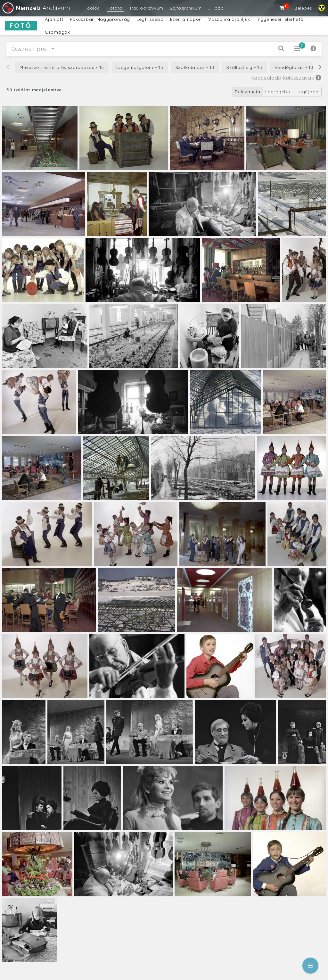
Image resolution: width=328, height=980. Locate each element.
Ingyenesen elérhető (280, 19)
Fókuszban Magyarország (100, 19)
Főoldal (93, 8)
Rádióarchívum (147, 8)
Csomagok (57, 32)
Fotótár (115, 8)
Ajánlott (54, 19)
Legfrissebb (150, 19)
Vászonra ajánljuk (229, 19)
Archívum (36, 8)
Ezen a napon (186, 19)
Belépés (303, 8)
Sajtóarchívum (186, 8)
